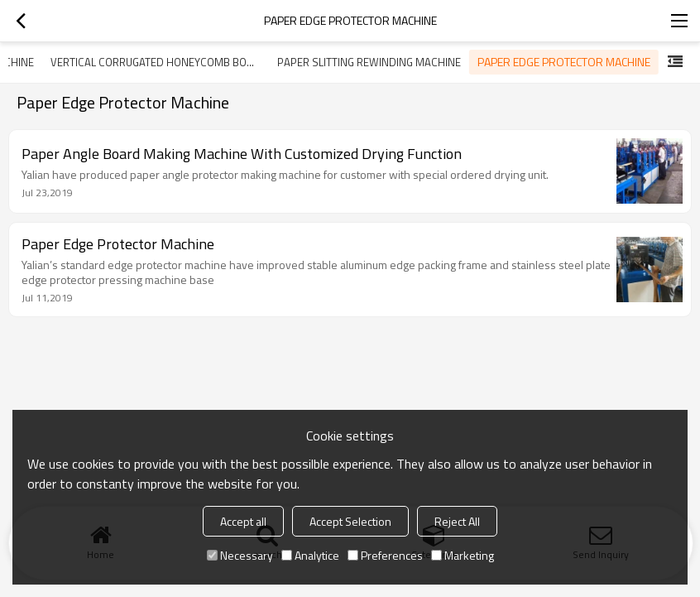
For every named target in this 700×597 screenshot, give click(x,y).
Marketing (463, 555)
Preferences (385, 555)
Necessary (240, 555)
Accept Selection (350, 521)
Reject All (457, 521)
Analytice (310, 555)
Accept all (243, 521)
